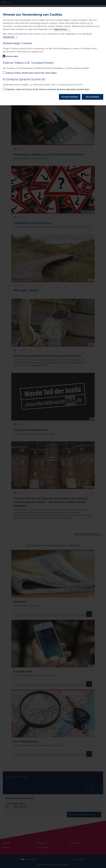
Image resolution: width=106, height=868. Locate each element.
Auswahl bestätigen (70, 97)
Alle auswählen (93, 97)
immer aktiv (12, 56)
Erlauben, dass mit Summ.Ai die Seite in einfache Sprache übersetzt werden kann (48, 89)
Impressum (9, 37)
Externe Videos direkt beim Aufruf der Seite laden (31, 73)
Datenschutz (60, 29)
